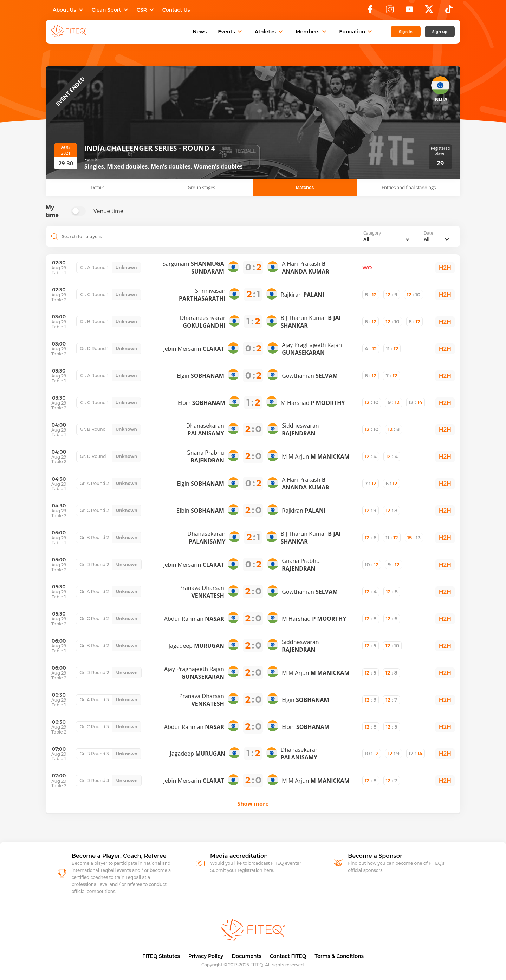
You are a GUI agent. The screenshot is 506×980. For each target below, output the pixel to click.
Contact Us (176, 10)
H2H (445, 268)
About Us (69, 10)
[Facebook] (370, 11)
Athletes (270, 32)
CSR (146, 10)
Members (312, 32)
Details (98, 188)
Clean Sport (111, 10)
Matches (305, 187)
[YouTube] (409, 11)
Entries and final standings (409, 188)
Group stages (201, 188)
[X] (429, 11)
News (200, 32)
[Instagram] (390, 11)
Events (231, 32)
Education (356, 32)
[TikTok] (449, 11)
